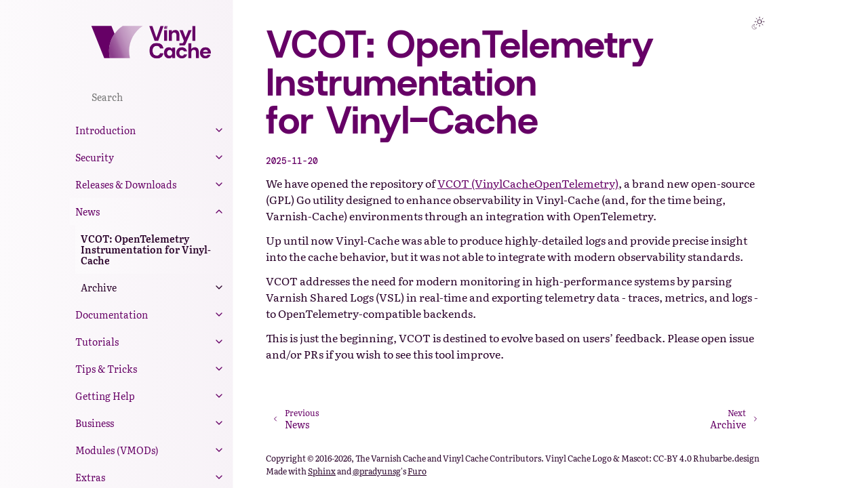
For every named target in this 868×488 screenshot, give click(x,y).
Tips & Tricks (106, 369)
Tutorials (97, 342)
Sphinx (322, 471)
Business (95, 423)
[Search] (151, 96)
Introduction (105, 130)
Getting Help (105, 396)
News (87, 211)
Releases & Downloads (126, 184)
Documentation (112, 314)
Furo (417, 471)
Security (95, 157)
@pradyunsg (377, 471)
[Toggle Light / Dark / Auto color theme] (758, 23)
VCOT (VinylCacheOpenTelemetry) (528, 183)
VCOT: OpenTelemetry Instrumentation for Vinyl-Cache (146, 249)
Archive (99, 287)
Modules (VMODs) (117, 450)
